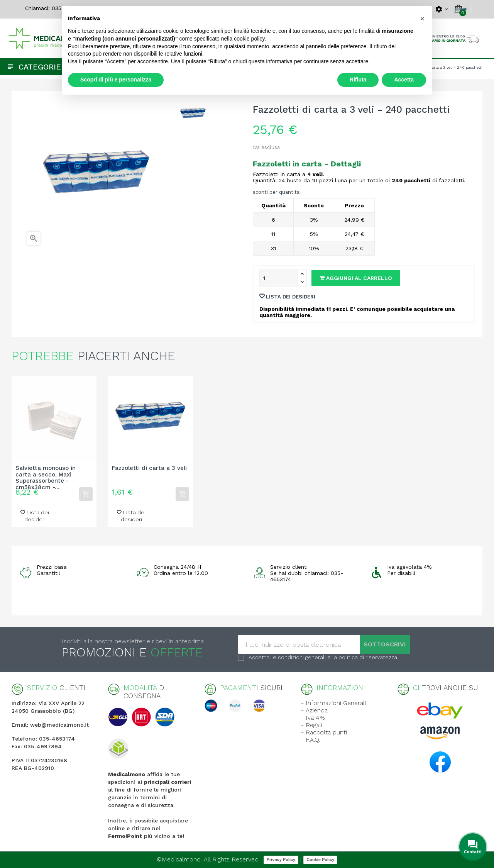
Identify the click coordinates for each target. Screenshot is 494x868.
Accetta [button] (404, 80)
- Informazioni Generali (333, 703)
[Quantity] (279, 278)
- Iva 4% (313, 718)
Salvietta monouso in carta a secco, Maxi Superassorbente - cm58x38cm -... (46, 475)
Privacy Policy (281, 860)
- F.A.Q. (310, 740)
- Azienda (314, 710)
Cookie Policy (320, 860)
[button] (422, 19)
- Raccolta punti (324, 732)
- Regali (312, 725)
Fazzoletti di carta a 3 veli (149, 468)
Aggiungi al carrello (356, 278)
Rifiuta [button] (358, 80)
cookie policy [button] (249, 39)
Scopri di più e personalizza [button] (116, 80)
